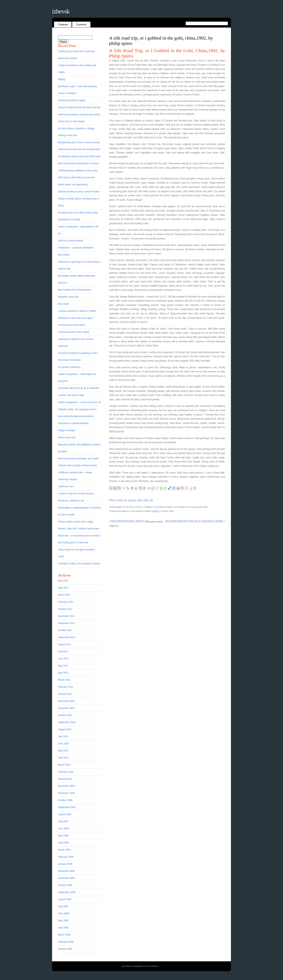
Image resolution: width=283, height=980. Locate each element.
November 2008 (66, 878)
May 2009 (63, 836)
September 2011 (67, 637)
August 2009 (65, 814)
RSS (206, 507)
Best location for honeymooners (75, 290)
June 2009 (63, 829)
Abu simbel (64, 255)
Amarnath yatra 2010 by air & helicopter (79, 388)
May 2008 (63, 921)
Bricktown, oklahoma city (71, 501)
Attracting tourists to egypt (72, 100)
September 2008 (67, 892)
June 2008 (63, 914)
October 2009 (65, 800)
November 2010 (66, 708)
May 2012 (63, 581)
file (126, 500)
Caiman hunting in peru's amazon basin (79, 192)
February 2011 (66, 687)
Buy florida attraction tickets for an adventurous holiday (194, 521)
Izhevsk (61, 11)
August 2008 (65, 899)
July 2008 (63, 906)
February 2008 (66, 942)
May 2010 (63, 751)
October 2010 (65, 715)
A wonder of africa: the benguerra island (79, 564)
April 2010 (63, 758)
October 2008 (65, 885)
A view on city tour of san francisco (76, 494)
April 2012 (63, 588)
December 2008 (66, 871)
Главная (63, 24)
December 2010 (66, 701)
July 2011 (63, 651)
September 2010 (67, 722)
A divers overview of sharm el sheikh (77, 311)
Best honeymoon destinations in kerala (78, 163)
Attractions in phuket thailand (73, 423)
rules (146, 500)
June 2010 (63, 744)
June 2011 (63, 659)
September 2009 (67, 807)
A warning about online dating (73, 332)
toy (151, 500)
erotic (120, 500)
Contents (81, 24)
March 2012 (64, 595)
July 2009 (63, 821)
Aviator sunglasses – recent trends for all (79, 402)
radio (139, 500)
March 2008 (64, 935)
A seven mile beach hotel (71, 395)
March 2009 (64, 850)
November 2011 (66, 623)
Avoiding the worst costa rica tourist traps (79, 156)
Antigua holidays (67, 430)
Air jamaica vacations (69, 367)
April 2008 (63, 928)
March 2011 (64, 680)
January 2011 (65, 694)
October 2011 (65, 630)
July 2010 (63, 736)
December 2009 (66, 786)
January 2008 (65, 949)
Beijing (62, 79)
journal (132, 500)
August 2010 (65, 729)
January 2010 (65, 779)
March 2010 (64, 765)
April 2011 (63, 673)
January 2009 (65, 864)
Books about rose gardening (73, 185)
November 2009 (66, 793)
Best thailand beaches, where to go (129, 521)
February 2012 (66, 602)
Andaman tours (66, 486)
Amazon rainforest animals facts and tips (79, 107)
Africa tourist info (67, 437)
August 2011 (65, 644)
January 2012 (65, 609)
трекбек (155, 511)
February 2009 (66, 857)
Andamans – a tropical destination (76, 248)
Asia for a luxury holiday (70, 241)
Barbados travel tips (68, 297)
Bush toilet (63, 304)
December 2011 (66, 616)
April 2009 (63, 843)
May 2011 (63, 666)
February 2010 (66, 772)
